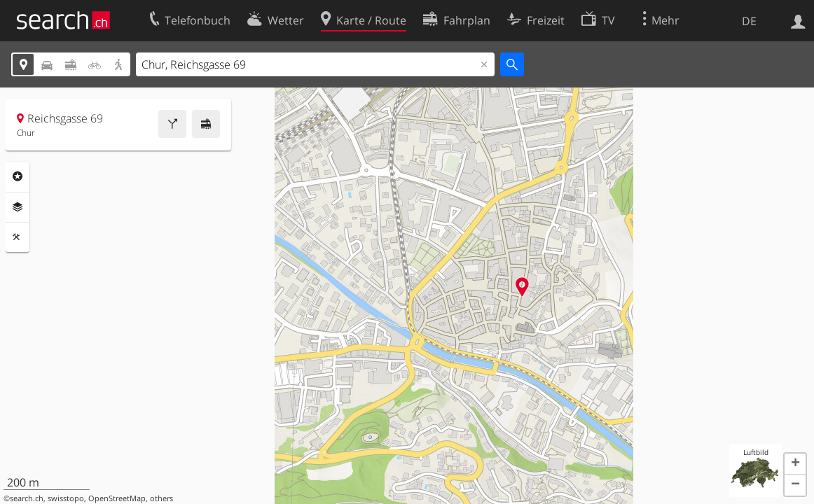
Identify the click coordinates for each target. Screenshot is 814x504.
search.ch (27, 498)
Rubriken (18, 176)
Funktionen (18, 237)
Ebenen (18, 207)
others (161, 498)
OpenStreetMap (117, 498)
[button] (795, 464)
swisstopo (66, 498)
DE (749, 21)
